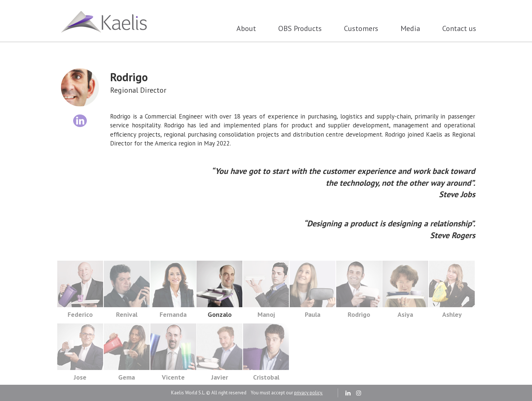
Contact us (459, 28)
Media (410, 28)
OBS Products (300, 28)
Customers (361, 28)
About (246, 28)
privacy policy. (308, 393)
